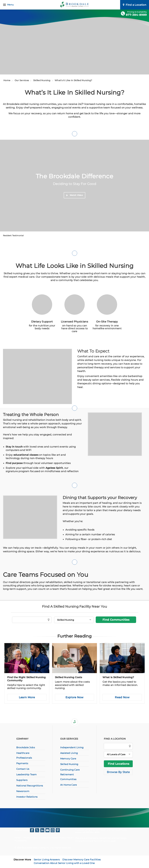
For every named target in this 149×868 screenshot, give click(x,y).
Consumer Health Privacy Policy (57, 838)
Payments (22, 763)
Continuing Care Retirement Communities (70, 775)
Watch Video (75, 195)
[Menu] (9, 5)
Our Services (22, 80)
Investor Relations (27, 797)
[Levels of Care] (74, 620)
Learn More (27, 697)
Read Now (122, 697)
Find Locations (119, 764)
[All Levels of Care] (118, 754)
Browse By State (118, 772)
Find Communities (116, 620)
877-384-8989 (136, 15)
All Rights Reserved (61, 848)
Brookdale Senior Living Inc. (36, 848)
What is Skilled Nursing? (118, 677)
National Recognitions (30, 786)
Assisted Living (69, 753)
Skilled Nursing (42, 80)
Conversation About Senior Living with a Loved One (64, 863)
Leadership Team (27, 775)
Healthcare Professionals (24, 755)
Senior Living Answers (47, 860)
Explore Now (75, 697)
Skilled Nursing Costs (69, 677)
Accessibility (21, 841)
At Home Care (69, 785)
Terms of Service (102, 841)
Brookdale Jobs (26, 747)
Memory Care (68, 759)
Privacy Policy (31, 838)
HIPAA (18, 838)
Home (7, 80)
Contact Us (23, 769)
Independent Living (72, 747)
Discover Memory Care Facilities (81, 860)
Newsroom (23, 791)
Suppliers (22, 780)
